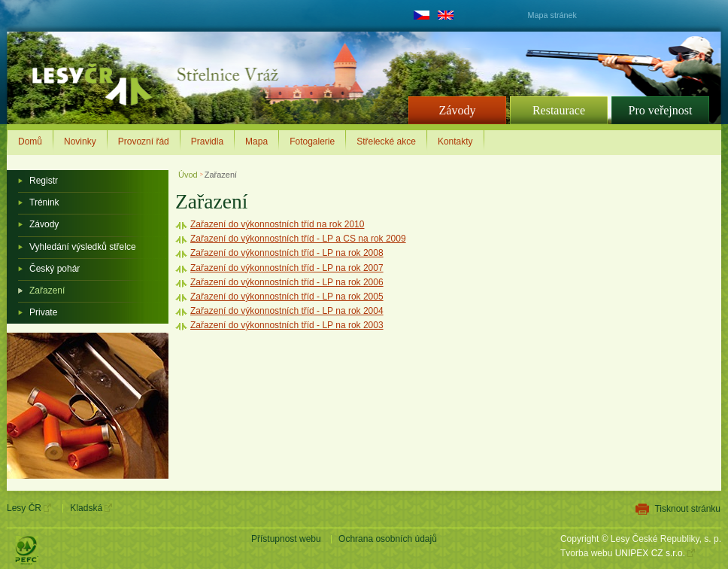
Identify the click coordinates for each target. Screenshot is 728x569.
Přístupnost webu (286, 539)
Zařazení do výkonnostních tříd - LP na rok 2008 (287, 253)
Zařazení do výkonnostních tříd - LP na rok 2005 (287, 297)
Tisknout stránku (687, 509)
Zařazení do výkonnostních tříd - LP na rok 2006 (287, 282)
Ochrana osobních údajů (388, 539)
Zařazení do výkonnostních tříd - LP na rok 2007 (287, 268)
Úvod (189, 175)
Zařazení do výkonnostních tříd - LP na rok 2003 (287, 325)
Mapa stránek (552, 15)
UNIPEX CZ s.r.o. (650, 553)
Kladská (86, 508)
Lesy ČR (24, 508)
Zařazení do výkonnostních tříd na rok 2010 (277, 224)
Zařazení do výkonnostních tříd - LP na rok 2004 (287, 311)
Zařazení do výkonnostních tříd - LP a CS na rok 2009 (298, 239)
